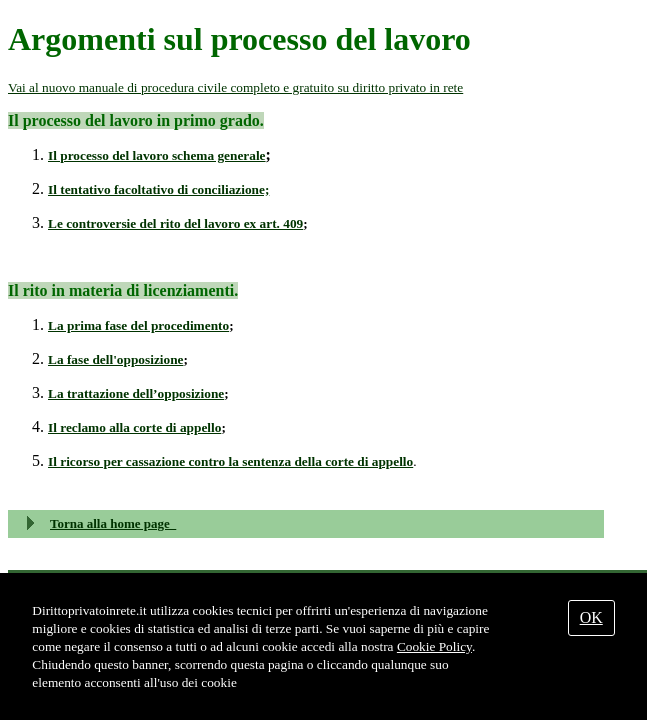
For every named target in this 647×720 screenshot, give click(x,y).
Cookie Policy (434, 646)
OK (591, 617)
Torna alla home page (113, 523)
